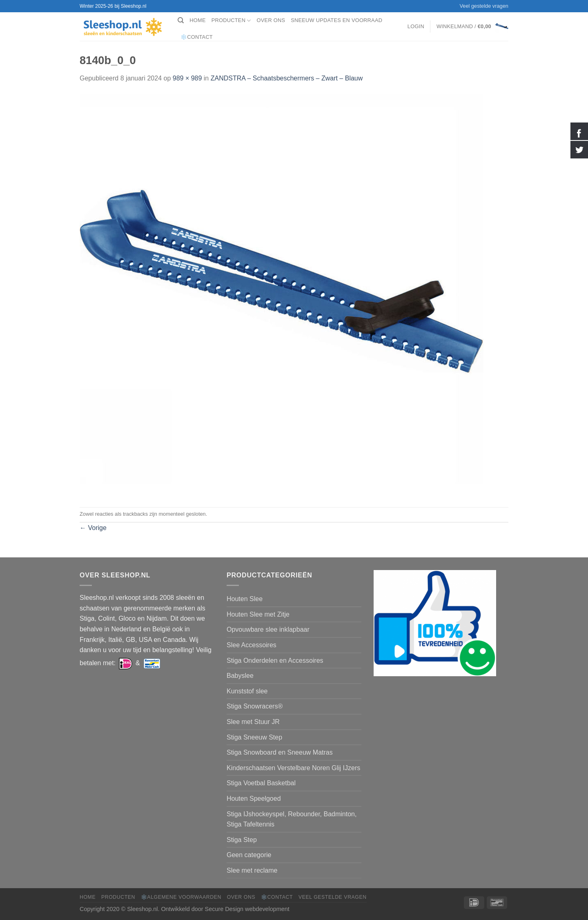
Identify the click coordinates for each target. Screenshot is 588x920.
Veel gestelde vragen (484, 6)
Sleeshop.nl (142, 909)
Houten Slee (245, 599)
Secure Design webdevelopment (247, 909)
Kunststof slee (247, 691)
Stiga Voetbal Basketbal (261, 783)
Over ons (271, 20)
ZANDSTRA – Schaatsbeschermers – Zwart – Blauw (287, 78)
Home (197, 20)
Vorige (93, 528)
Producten (231, 21)
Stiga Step (242, 840)
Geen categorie (249, 855)
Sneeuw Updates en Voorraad (336, 20)
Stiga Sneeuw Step (254, 737)
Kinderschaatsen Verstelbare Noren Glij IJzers (293, 768)
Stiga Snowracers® (255, 706)
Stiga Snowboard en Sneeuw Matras (280, 752)
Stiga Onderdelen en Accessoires (275, 660)
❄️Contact (197, 37)
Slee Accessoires (252, 645)
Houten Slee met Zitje (258, 614)
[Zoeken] (181, 20)
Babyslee (240, 676)
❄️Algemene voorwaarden (181, 897)
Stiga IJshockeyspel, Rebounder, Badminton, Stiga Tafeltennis (292, 819)
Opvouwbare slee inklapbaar (268, 629)
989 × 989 (187, 78)
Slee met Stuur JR (253, 722)
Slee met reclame (252, 870)
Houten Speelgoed (254, 799)
